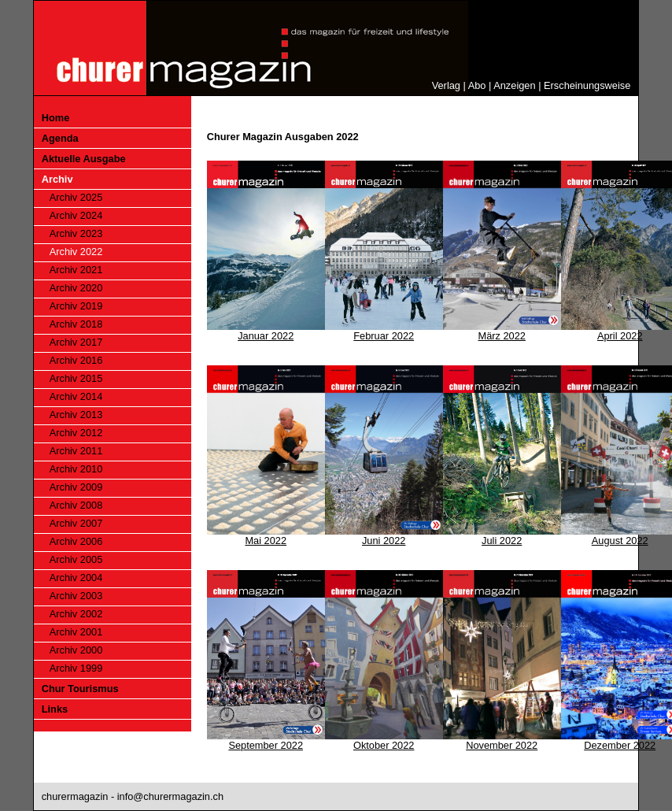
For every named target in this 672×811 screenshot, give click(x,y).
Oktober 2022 (384, 745)
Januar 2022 (266, 336)
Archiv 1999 (76, 668)
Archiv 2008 (76, 505)
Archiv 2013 (76, 415)
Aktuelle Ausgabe (84, 159)
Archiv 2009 (76, 487)
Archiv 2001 (76, 632)
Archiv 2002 (76, 614)
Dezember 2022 (620, 745)
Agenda (60, 138)
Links (55, 709)
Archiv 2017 (76, 342)
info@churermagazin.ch (170, 796)
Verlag (446, 85)
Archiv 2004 (76, 578)
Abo (477, 85)
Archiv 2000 (76, 650)
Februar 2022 (384, 336)
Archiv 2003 (76, 596)
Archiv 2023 (76, 233)
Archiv (57, 179)
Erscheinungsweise (587, 85)
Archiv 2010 (76, 469)
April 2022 (620, 336)
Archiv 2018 (76, 324)
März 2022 (501, 336)
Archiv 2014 (76, 396)
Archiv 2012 (76, 433)
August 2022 (620, 541)
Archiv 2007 (76, 523)
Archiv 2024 (76, 215)
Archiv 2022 (76, 252)
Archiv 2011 (76, 451)
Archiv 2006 (76, 541)
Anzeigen (514, 85)
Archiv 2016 (76, 360)
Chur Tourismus (80, 689)
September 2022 (266, 745)
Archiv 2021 (76, 270)
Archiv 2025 (76, 197)
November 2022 (502, 745)
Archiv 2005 (76, 559)
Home (56, 118)
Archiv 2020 (76, 288)
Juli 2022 (502, 541)
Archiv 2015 (76, 378)
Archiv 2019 (76, 306)
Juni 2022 (384, 541)
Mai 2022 (266, 541)
